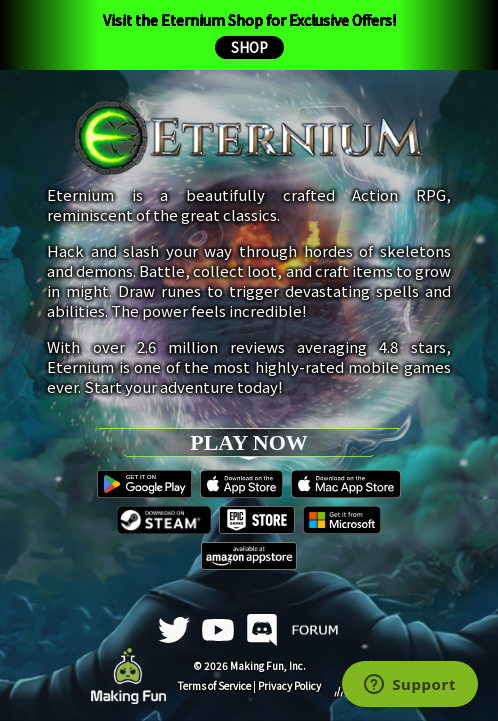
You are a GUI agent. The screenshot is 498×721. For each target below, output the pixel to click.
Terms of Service (214, 685)
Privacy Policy (289, 685)
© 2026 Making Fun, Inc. (249, 665)
